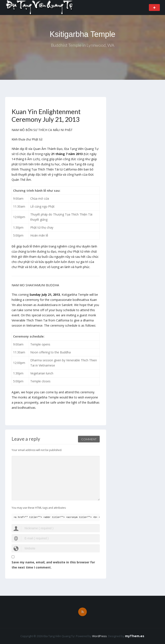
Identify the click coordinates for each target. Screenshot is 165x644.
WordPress (99, 636)
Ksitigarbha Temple (82, 34)
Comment (89, 439)
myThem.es (135, 636)
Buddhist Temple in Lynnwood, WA (83, 45)
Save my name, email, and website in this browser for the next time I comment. (53, 565)
